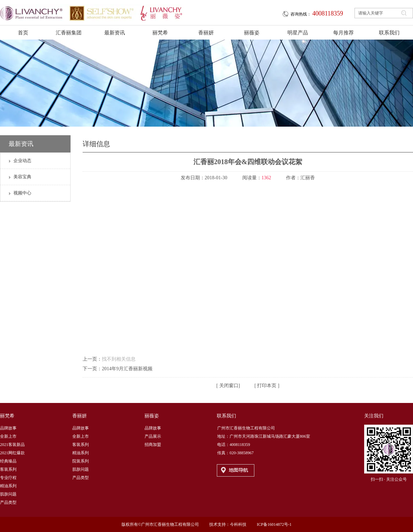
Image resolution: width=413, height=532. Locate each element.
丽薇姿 (152, 416)
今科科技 (238, 524)
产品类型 (8, 502)
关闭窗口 (228, 386)
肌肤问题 (8, 494)
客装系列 (8, 469)
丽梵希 (7, 416)
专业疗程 (8, 478)
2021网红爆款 (12, 453)
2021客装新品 (12, 445)
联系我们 (226, 416)
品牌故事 (8, 428)
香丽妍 (80, 416)
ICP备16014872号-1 (274, 524)
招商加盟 (153, 445)
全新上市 (8, 436)
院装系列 (81, 461)
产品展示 (153, 436)
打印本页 (266, 386)
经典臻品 (8, 461)
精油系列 (8, 486)
